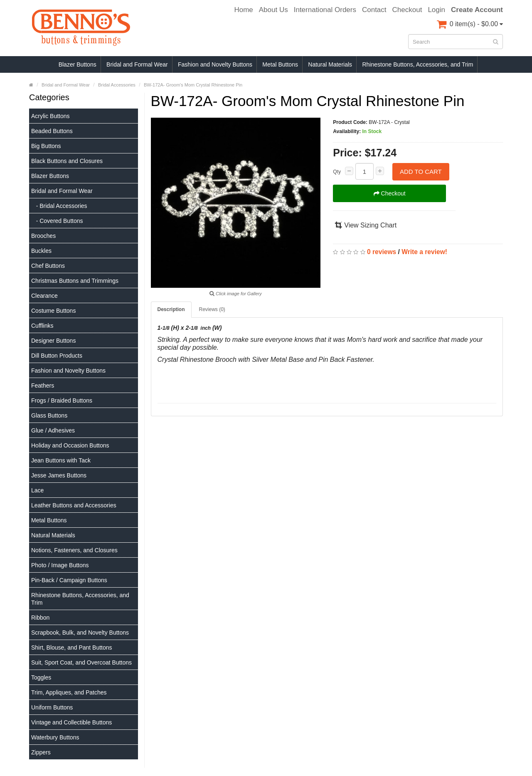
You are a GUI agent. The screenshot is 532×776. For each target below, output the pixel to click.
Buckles (41, 251)
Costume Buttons (53, 311)
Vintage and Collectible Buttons (71, 722)
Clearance (44, 296)
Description (171, 309)
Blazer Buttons (78, 64)
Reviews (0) (212, 309)
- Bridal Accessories (59, 206)
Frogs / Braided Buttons (62, 400)
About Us (273, 10)
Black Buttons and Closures (67, 161)
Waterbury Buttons (55, 737)
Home (243, 10)
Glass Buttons (49, 415)
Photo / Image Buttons (60, 565)
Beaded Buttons (52, 131)
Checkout (407, 10)
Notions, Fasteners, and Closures (74, 550)
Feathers (43, 386)
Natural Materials (330, 64)
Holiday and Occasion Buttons (70, 445)
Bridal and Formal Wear (137, 64)
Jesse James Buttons (59, 475)
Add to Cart (421, 172)
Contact (374, 10)
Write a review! (424, 252)
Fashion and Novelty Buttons (215, 64)
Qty (337, 172)
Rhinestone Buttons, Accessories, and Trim (417, 64)
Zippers (41, 752)
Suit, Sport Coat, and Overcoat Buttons (81, 662)
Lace (37, 490)
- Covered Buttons (57, 221)
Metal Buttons (280, 64)
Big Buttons (46, 146)
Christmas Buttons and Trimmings (75, 281)
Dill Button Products (57, 356)
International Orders (325, 10)
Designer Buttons (53, 341)
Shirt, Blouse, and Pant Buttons (72, 647)
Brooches (43, 236)
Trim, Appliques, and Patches (69, 692)
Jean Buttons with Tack (61, 460)
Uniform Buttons (52, 707)
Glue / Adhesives (53, 430)
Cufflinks (42, 326)
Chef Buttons (48, 266)
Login (436, 10)
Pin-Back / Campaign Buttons (69, 580)
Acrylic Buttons (50, 116)
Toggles (41, 677)
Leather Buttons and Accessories (74, 505)
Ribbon (40, 618)
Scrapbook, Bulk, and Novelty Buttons (80, 633)
